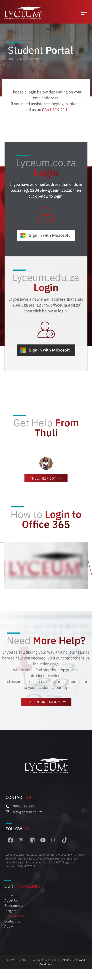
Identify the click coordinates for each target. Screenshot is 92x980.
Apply (9, 926)
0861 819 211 (55, 109)
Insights (10, 911)
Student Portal (15, 916)
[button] (84, 13)
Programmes (14, 905)
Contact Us (12, 921)
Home (12, 59)
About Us (11, 900)
